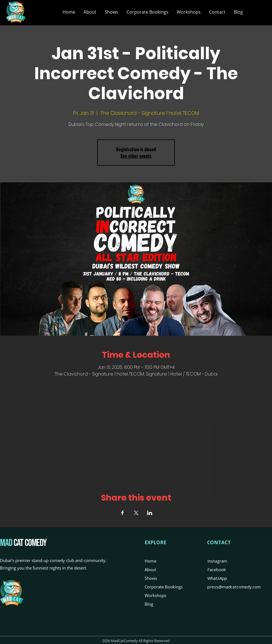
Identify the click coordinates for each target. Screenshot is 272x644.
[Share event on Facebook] (123, 513)
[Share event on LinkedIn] (150, 513)
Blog (149, 604)
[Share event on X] (136, 513)
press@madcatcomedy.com (234, 587)
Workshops (155, 595)
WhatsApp (217, 578)
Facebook (216, 570)
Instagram (217, 561)
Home (150, 561)
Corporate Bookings (164, 587)
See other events (136, 156)
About (150, 570)
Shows (151, 578)
